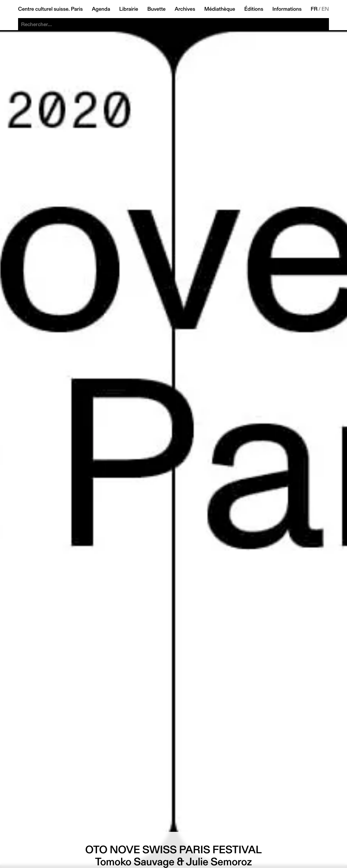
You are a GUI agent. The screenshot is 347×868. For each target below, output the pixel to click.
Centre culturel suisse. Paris (50, 9)
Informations (287, 9)
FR (314, 9)
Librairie (129, 9)
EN (325, 9)
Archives (185, 9)
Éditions (254, 9)
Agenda (101, 9)
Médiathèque (220, 9)
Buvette (156, 9)
